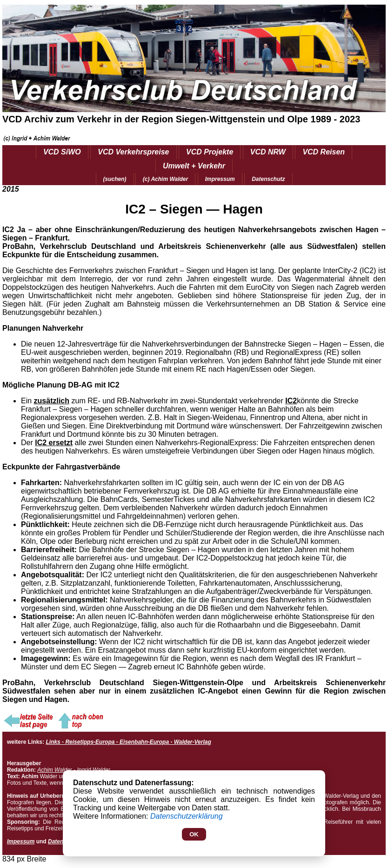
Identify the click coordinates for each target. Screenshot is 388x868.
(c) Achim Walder (165, 179)
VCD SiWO (62, 152)
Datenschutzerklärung (187, 816)
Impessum (21, 841)
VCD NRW (268, 152)
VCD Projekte (210, 152)
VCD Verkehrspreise (133, 152)
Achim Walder (54, 770)
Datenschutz (268, 179)
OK (194, 834)
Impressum (220, 179)
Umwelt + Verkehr (194, 166)
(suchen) (115, 179)
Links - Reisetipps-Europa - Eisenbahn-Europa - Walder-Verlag (128, 742)
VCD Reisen (324, 152)
